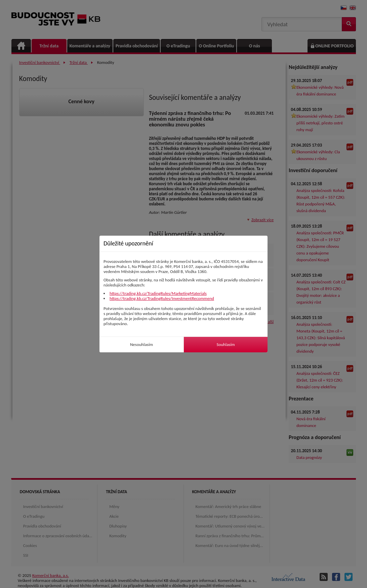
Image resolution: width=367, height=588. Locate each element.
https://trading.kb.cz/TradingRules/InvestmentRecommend (162, 298)
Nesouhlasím (141, 344)
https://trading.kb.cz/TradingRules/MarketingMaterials (158, 293)
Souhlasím (226, 344)
